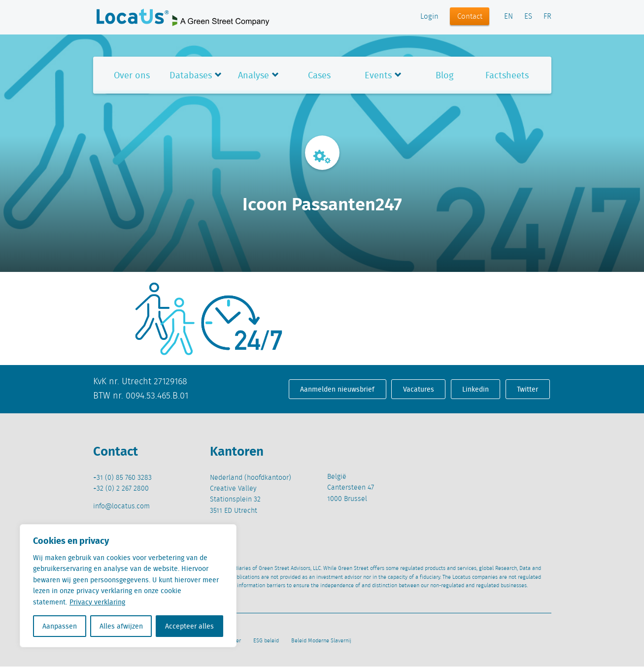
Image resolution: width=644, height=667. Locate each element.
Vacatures (419, 389)
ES (528, 17)
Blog (444, 75)
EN (508, 17)
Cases (319, 75)
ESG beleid (266, 641)
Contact (470, 17)
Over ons (132, 75)
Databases (191, 75)
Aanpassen (60, 626)
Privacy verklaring (97, 602)
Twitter (527, 389)
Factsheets (507, 75)
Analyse (254, 75)
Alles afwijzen (121, 626)
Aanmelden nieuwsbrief (337, 389)
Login (429, 17)
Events (378, 75)
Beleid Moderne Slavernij (321, 641)
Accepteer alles (189, 626)
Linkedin (475, 389)
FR (547, 17)
